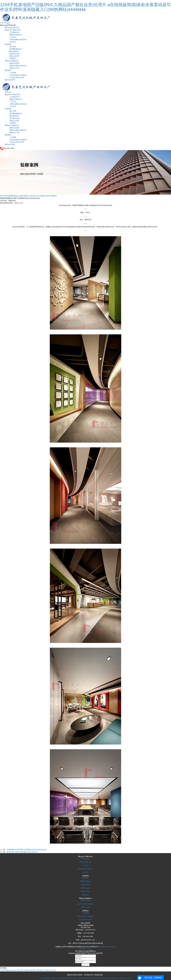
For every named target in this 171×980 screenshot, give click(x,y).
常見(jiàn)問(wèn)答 (17, 77)
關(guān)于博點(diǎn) (13, 30)
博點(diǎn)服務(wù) (12, 61)
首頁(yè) (8, 92)
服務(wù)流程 (14, 63)
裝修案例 (8, 44)
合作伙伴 (13, 42)
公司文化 (13, 37)
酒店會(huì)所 (15, 54)
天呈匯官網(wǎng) (7, 970)
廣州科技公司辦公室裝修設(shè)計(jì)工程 (22, 852)
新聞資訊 (8, 70)
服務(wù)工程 (14, 68)
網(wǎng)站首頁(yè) (12, 28)
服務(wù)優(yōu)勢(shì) (18, 66)
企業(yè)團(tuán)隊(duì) (18, 39)
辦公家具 (17, 970)
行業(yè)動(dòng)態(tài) (18, 75)
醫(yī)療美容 (14, 51)
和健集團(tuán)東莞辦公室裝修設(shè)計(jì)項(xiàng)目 (27, 850)
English (7, 23)
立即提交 (85, 964)
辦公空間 (13, 47)
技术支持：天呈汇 (85, 949)
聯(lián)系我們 (10, 80)
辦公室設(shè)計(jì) (49, 970)
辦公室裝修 (25, 970)
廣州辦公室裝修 (36, 970)
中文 (2, 23)
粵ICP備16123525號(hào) (107, 947)
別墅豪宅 (13, 58)
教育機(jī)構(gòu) (16, 49)
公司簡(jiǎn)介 (15, 32)
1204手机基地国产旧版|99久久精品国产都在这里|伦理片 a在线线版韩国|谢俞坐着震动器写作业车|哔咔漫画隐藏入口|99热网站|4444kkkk (85, 7)
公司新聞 (13, 73)
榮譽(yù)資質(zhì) (16, 35)
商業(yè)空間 (14, 56)
